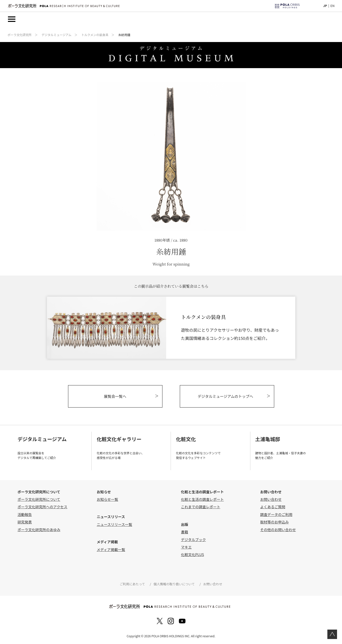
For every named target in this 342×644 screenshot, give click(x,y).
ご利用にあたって (132, 584)
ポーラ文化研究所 (19, 35)
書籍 (184, 532)
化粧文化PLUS (192, 554)
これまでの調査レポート (200, 507)
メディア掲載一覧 (111, 549)
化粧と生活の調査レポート (202, 499)
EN (332, 6)
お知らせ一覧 (107, 499)
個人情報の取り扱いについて (174, 584)
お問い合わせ (271, 499)
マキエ (186, 547)
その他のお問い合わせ (278, 529)
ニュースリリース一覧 (114, 524)
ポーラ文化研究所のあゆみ (39, 529)
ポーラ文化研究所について (39, 499)
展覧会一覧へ (115, 396)
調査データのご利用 (276, 514)
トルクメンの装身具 (95, 35)
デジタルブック (193, 539)
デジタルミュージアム (56, 35)
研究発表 (25, 522)
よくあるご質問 (273, 507)
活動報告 (25, 514)
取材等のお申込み (275, 522)
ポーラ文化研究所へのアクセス (42, 507)
